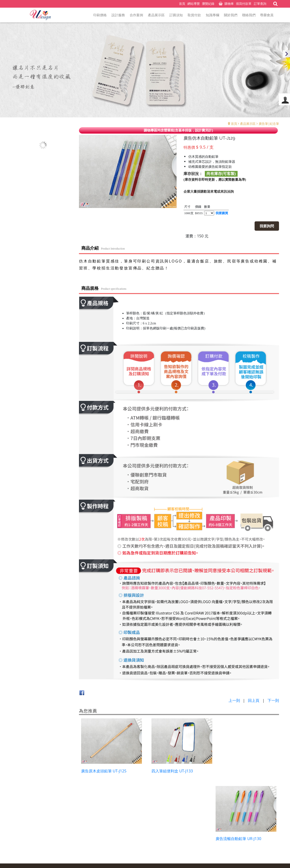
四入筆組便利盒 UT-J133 (170, 770)
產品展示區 (248, 124)
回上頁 (254, 700)
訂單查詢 (260, 4)
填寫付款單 (244, 4)
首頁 (234, 124)
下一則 (273, 700)
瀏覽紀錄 (208, 4)
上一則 (234, 700)
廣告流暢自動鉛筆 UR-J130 (241, 770)
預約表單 (130, 837)
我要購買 (222, 213)
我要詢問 (267, 226)
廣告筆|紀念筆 (269, 124)
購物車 (229, 4)
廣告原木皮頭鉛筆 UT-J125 (104, 770)
